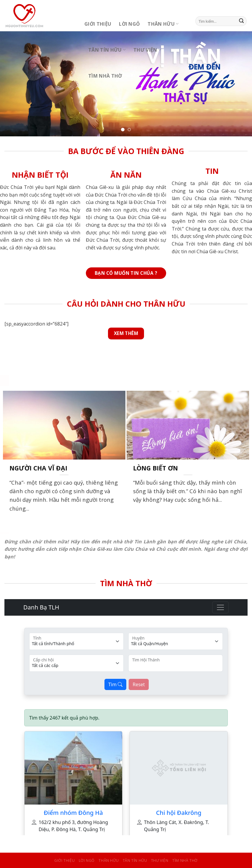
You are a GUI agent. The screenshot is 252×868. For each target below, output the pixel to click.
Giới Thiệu (98, 24)
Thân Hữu (163, 24)
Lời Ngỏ (129, 24)
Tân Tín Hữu (107, 50)
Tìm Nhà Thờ (105, 76)
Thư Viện (147, 50)
